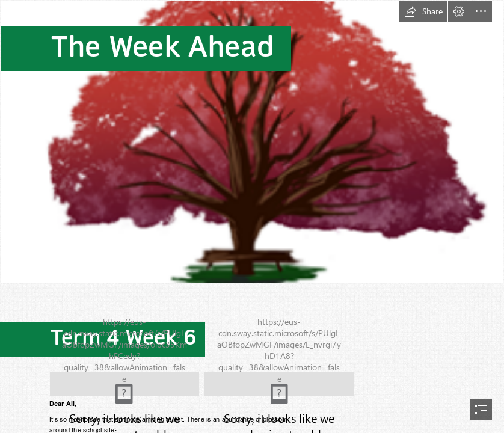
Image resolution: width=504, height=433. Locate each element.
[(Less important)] (252, 142)
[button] (423, 11)
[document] (252, 216)
